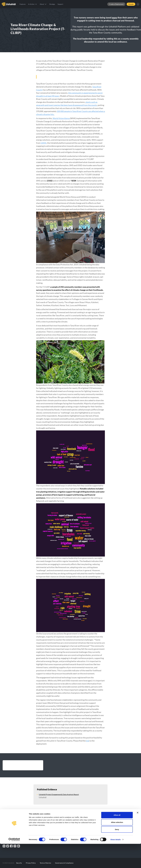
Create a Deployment (116, 4)
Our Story (84, 825)
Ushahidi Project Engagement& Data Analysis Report (59, 794)
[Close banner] (138, 837)
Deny (117, 854)
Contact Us (115, 822)
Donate (131, 4)
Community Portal (118, 825)
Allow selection (117, 846)
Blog (82, 829)
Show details (116, 864)
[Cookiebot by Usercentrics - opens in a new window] (14, 864)
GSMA (44, 143)
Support (60, 4)
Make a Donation (11, 828)
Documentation (86, 832)
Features (23, 4)
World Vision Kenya (61, 118)
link (88, 741)
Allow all (117, 839)
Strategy (52, 4)
